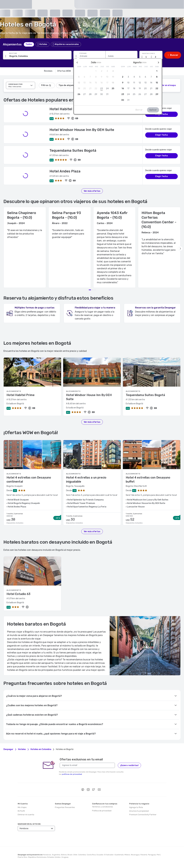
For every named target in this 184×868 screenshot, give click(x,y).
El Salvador (109, 855)
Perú (159, 855)
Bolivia (64, 855)
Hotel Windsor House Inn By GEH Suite (82, 130)
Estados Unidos (54, 857)
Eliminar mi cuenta (26, 815)
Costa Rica (91, 855)
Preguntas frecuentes (65, 807)
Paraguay (152, 855)
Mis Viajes (22, 807)
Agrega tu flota (136, 807)
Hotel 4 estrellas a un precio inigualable (86, 480)
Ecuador (100, 855)
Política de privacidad (102, 811)
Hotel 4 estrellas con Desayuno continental (29, 480)
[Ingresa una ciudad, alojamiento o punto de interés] (37, 56)
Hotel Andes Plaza (65, 171)
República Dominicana (37, 857)
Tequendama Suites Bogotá (73, 151)
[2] (167, 85)
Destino (13, 53)
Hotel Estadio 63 (18, 594)
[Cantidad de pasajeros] (157, 57)
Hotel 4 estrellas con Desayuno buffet (148, 480)
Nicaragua (135, 855)
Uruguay (65, 857)
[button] (151, 55)
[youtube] (99, 790)
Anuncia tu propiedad (139, 811)
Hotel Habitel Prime (66, 109)
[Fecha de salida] (121, 56)
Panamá (144, 855)
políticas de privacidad (72, 774)
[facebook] (83, 790)
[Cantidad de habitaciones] (147, 57)
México (127, 855)
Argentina (56, 855)
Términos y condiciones (103, 807)
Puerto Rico (23, 857)
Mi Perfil (21, 811)
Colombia (82, 855)
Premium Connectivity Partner (143, 815)
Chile (75, 855)
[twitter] (94, 790)
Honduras (47, 855)
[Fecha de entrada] (89, 56)
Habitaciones (148, 54)
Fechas (83, 53)
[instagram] (88, 790)
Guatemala (119, 855)
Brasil (70, 855)
